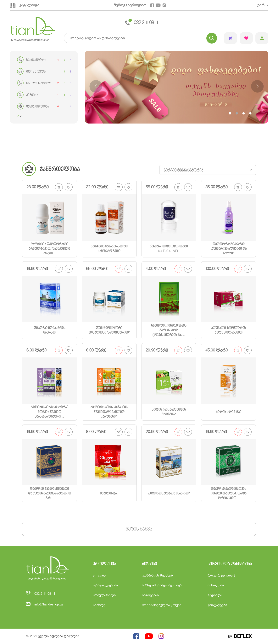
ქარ (261, 5)
